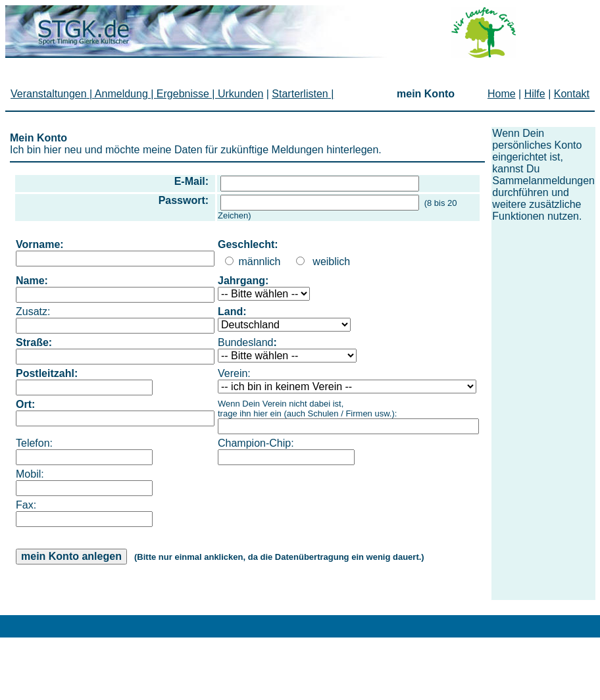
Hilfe (535, 94)
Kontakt (572, 94)
